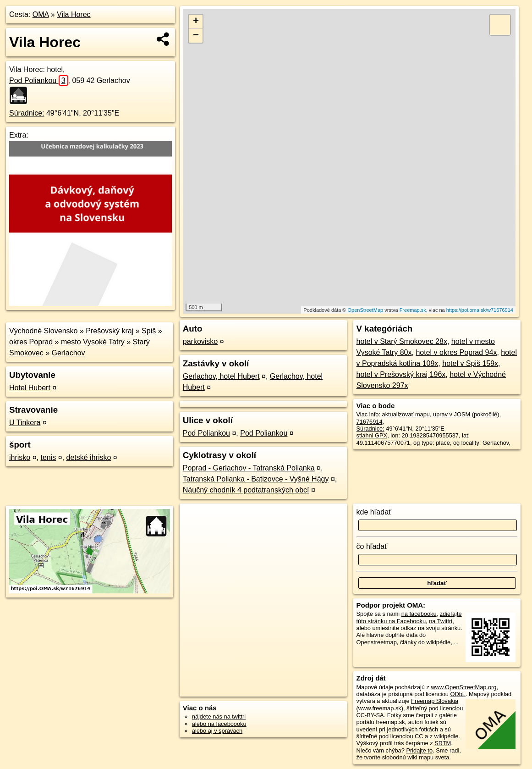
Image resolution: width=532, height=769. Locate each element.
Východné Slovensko (43, 331)
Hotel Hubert (30, 388)
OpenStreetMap (366, 310)
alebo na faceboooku (219, 724)
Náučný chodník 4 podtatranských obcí (246, 490)
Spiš (149, 331)
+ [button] (196, 22)
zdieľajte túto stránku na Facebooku (409, 617)
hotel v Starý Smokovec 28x (402, 341)
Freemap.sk (413, 310)
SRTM (443, 743)
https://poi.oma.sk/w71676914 (480, 310)
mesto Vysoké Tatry (93, 342)
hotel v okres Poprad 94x (456, 352)
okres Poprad (31, 342)
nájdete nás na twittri (219, 716)
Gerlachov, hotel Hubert (221, 376)
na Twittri (441, 621)
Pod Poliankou (39, 80)
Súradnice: (27, 113)
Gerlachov (69, 353)
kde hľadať (374, 512)
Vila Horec (74, 14)
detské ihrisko (89, 457)
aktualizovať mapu (406, 414)
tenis (48, 457)
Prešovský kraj (110, 331)
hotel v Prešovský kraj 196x (401, 374)
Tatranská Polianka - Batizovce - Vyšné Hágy (256, 479)
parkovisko (200, 341)
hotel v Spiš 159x (470, 363)
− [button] (196, 36)
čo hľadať (372, 546)
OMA (41, 14)
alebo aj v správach (217, 731)
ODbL (458, 694)
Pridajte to (419, 750)
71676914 (370, 422)
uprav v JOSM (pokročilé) (466, 414)
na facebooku (419, 614)
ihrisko (20, 457)
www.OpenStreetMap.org (463, 687)
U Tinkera (25, 423)
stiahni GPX (372, 435)
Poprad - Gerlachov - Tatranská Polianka (249, 468)
